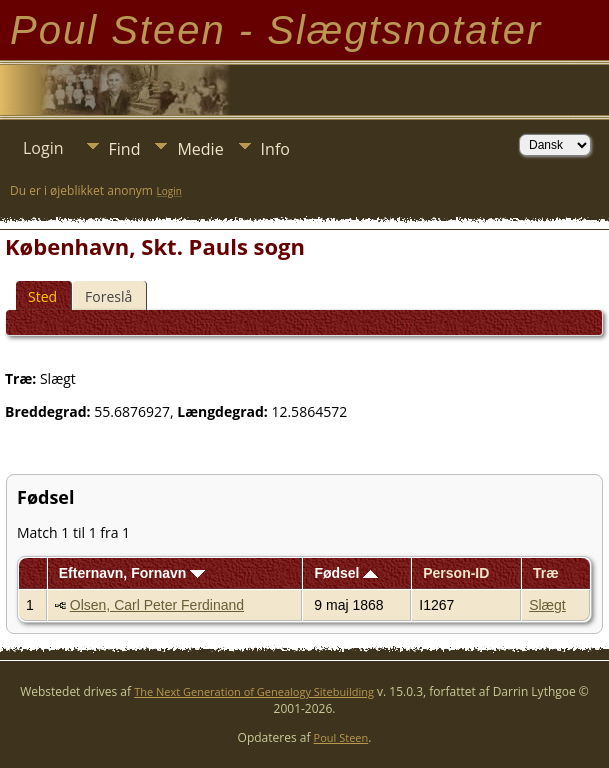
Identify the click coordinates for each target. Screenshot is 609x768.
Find (125, 149)
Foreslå (108, 296)
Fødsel (346, 573)
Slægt (547, 605)
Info (275, 149)
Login (43, 148)
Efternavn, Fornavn (132, 573)
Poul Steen (341, 737)
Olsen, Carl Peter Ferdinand (157, 605)
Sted (42, 296)
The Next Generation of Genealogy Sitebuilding (254, 691)
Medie (200, 149)
